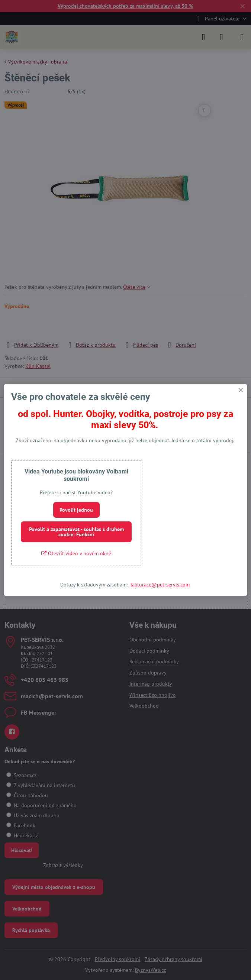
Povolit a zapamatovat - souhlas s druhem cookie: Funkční (76, 532)
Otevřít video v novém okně (76, 553)
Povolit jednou (76, 510)
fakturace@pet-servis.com (160, 585)
